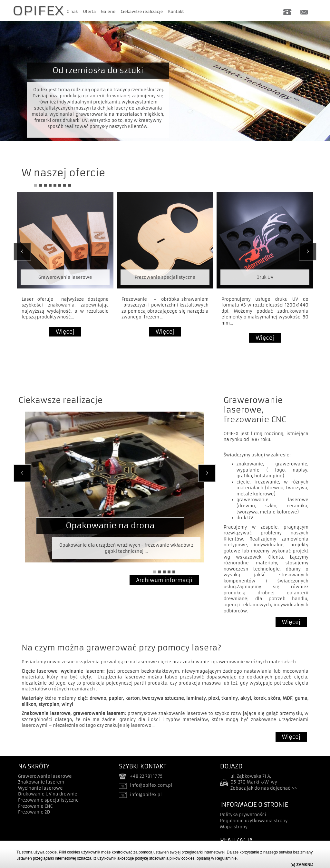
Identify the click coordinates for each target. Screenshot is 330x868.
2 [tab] (40, 185)
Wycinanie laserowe (40, 788)
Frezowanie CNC (35, 806)
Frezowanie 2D (34, 812)
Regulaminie (226, 858)
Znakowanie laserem (41, 782)
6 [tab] (60, 185)
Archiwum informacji (164, 580)
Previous (22, 252)
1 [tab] (36, 185)
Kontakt (176, 11)
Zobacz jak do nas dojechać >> (264, 788)
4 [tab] (50, 185)
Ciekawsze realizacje (142, 11)
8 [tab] (69, 185)
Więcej (65, 332)
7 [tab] (65, 185)
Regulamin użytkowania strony (254, 821)
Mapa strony (234, 827)
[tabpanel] (165, 73)
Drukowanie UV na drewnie (48, 794)
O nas (72, 11)
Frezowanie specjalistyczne (48, 800)
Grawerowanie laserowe (45, 776)
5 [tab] (55, 185)
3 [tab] (45, 185)
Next (308, 252)
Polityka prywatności (243, 815)
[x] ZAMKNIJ (302, 865)
